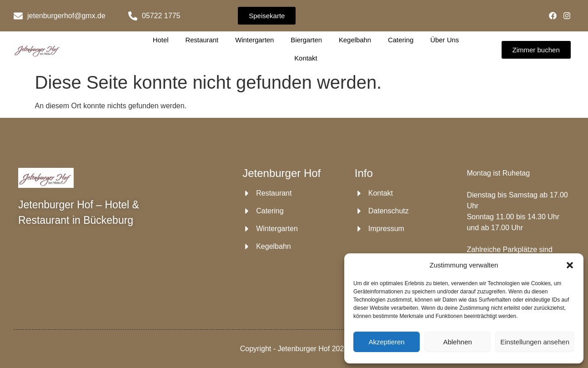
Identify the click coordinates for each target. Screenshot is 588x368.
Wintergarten (255, 40)
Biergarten (306, 40)
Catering (400, 40)
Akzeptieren (386, 342)
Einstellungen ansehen (535, 342)
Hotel (161, 40)
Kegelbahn (355, 40)
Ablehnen (457, 342)
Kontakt (306, 58)
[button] (570, 265)
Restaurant (202, 40)
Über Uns (444, 40)
